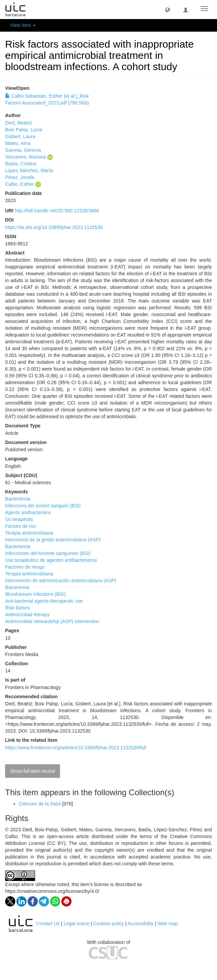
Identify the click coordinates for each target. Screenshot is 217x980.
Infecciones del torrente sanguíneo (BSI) (48, 553)
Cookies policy (109, 924)
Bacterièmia (18, 499)
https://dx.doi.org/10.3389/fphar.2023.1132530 (54, 227)
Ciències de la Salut (40, 804)
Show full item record (33, 771)
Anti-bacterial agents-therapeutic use (44, 601)
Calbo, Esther (20, 184)
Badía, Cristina (21, 164)
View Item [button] (23, 25)
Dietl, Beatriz (19, 123)
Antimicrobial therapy (27, 615)
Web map (168, 924)
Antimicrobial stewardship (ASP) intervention (52, 621)
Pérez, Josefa (20, 177)
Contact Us (48, 924)
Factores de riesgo (25, 567)
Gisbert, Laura (20, 136)
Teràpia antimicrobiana (29, 533)
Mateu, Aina (18, 143)
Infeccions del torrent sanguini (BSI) (43, 506)
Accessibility (141, 924)
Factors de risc (21, 526)
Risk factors (18, 608)
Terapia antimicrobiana (29, 574)
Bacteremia (17, 587)
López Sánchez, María (29, 170)
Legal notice (77, 924)
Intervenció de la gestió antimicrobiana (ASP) (53, 540)
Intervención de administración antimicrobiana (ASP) (61, 581)
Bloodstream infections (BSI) (35, 594)
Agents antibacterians (28, 512)
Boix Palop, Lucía (24, 130)
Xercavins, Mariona (26, 157)
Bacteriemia (18, 546)
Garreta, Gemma (23, 150)
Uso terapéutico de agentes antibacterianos (51, 560)
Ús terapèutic (19, 519)
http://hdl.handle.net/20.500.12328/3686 (57, 211)
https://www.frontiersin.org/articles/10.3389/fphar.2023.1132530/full (76, 748)
